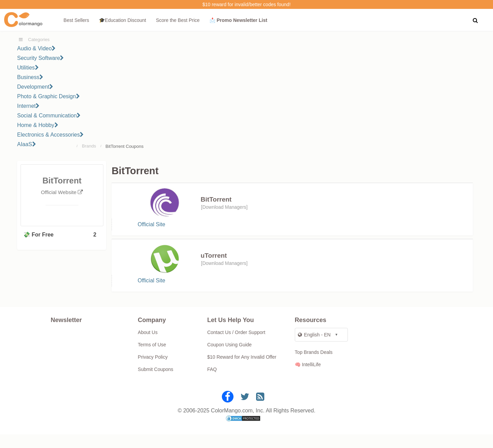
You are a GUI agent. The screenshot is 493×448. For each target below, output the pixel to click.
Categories (39, 40)
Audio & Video (36, 48)
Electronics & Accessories (50, 135)
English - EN (314, 348)
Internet (28, 106)
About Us (148, 346)
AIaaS (27, 144)
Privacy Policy (153, 371)
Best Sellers (77, 20)
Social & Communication (49, 116)
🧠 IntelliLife (308, 378)
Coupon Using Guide (229, 358)
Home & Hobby (38, 125)
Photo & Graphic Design (48, 96)
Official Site (152, 228)
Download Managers (224, 207)
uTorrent (214, 262)
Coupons (135, 146)
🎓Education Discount (123, 20)
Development (35, 87)
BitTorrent (216, 199)
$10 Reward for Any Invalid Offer (242, 371)
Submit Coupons (156, 383)
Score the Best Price (178, 20)
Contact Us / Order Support (236, 346)
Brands (89, 146)
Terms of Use (152, 358)
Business (30, 77)
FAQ (212, 383)
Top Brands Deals (314, 366)
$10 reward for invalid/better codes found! (246, 4)
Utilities (28, 68)
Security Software (40, 58)
